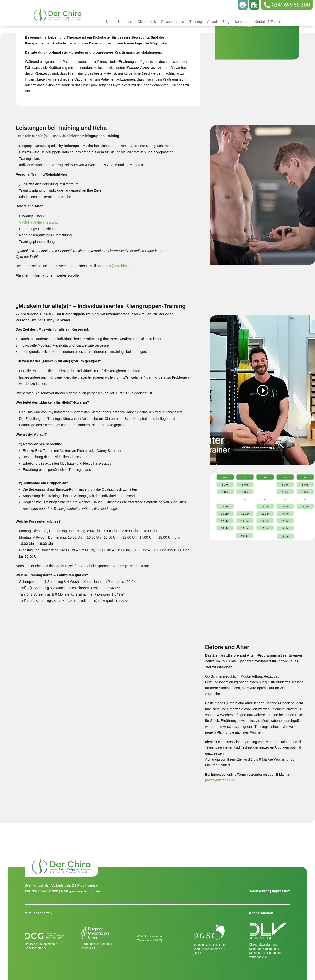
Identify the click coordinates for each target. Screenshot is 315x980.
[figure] (105, 718)
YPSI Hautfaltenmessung (38, 222)
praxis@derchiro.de (117, 266)
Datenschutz (259, 891)
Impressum (281, 891)
